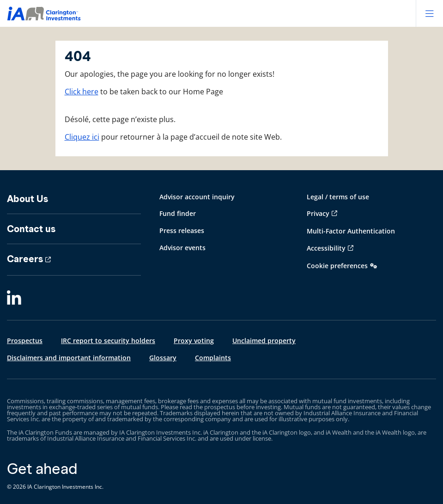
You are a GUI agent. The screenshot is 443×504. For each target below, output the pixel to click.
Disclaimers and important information (69, 358)
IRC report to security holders (108, 341)
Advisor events (182, 248)
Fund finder (178, 213)
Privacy (318, 213)
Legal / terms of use (338, 197)
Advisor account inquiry (197, 197)
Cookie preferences (337, 266)
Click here (82, 92)
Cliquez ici (82, 137)
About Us (27, 199)
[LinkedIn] (14, 298)
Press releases (182, 230)
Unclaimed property (264, 341)
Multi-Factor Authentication (351, 231)
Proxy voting (194, 341)
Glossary (163, 358)
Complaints (213, 358)
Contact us (31, 229)
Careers (25, 259)
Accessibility (326, 248)
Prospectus (25, 341)
